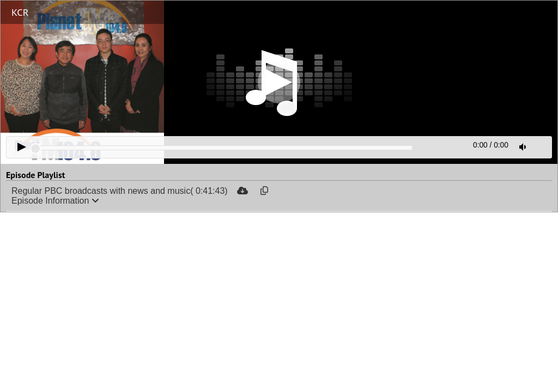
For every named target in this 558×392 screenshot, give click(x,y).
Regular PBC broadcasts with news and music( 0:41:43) (120, 191)
